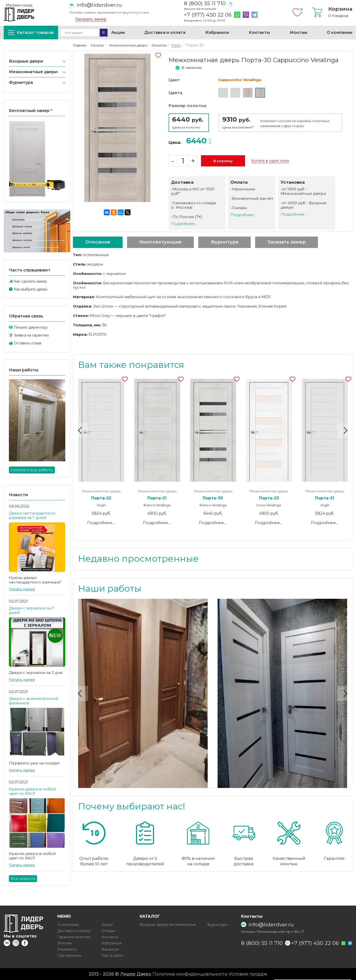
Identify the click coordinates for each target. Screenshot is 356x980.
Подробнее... (101, 523)
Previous (81, 430)
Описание (98, 242)
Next (345, 430)
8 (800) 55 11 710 (205, 3)
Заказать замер (91, 19)
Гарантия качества (74, 937)
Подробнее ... (184, 224)
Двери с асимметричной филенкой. (33, 701)
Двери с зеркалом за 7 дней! (31, 610)
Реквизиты (67, 949)
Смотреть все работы (32, 470)
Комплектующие (160, 242)
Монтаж (299, 33)
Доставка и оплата (165, 33)
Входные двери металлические (168, 925)
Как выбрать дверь (31, 289)
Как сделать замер (30, 281)
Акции (118, 33)
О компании (340, 33)
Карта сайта (112, 956)
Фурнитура (21, 82)
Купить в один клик (270, 161)
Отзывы (108, 931)
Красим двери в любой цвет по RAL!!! (32, 791)
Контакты (259, 33)
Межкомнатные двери (33, 72)
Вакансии (110, 949)
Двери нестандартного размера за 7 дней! (32, 515)
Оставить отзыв (28, 343)
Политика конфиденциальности (190, 974)
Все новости (23, 879)
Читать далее (22, 589)
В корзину (223, 161)
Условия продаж (248, 974)
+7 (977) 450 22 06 (208, 15)
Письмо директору (31, 327)
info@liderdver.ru (99, 5)
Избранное (217, 33)
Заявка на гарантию (31, 335)
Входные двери (26, 61)
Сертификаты (69, 956)
